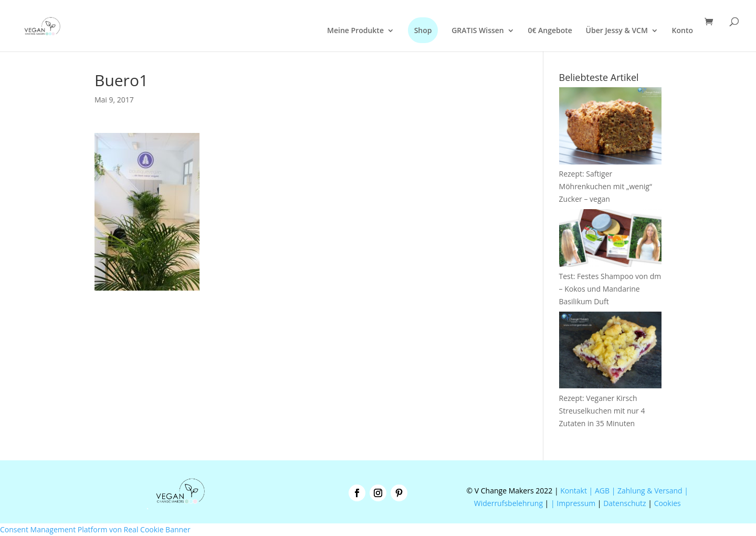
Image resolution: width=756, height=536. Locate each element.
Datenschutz (624, 503)
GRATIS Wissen (478, 31)
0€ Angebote (550, 31)
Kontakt (573, 491)
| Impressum (573, 503)
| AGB (599, 491)
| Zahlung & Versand (648, 491)
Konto (682, 31)
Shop (423, 30)
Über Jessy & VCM (617, 31)
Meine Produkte (355, 31)
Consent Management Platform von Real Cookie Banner (95, 529)
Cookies (668, 503)
